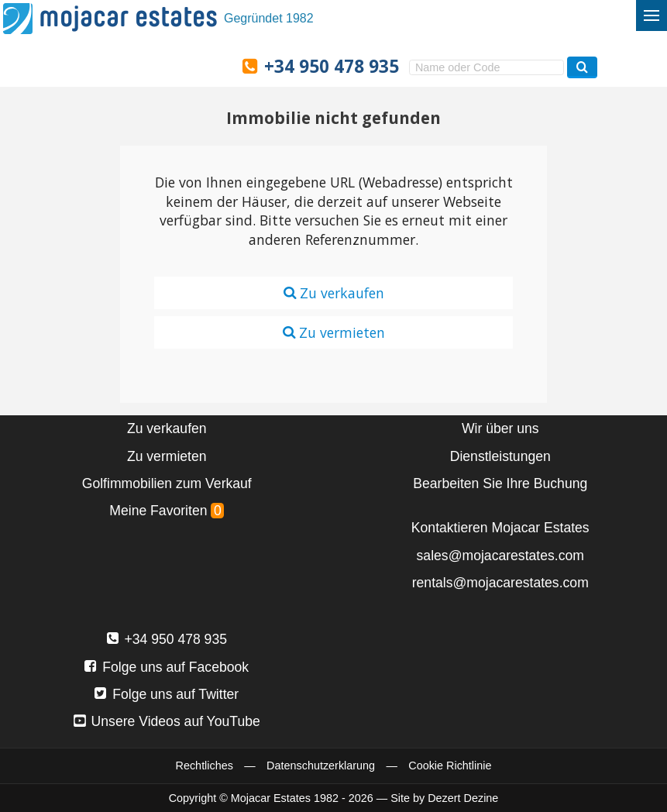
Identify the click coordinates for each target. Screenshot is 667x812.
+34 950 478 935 (332, 66)
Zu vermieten (334, 332)
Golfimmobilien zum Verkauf (167, 483)
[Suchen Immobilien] (582, 67)
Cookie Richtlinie (450, 766)
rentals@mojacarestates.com (500, 583)
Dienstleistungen (500, 456)
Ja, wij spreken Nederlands (180, 65)
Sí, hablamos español (114, 65)
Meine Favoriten (167, 511)
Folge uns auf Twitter (167, 694)
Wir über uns (500, 428)
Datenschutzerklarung (321, 766)
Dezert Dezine (463, 798)
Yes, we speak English (81, 65)
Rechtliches (205, 766)
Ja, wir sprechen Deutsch (147, 65)
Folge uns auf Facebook (167, 667)
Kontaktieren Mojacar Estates (500, 528)
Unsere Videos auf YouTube (167, 721)
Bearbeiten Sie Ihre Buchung (500, 483)
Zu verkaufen (334, 293)
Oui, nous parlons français (213, 65)
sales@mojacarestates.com (500, 556)
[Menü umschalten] (652, 15)
